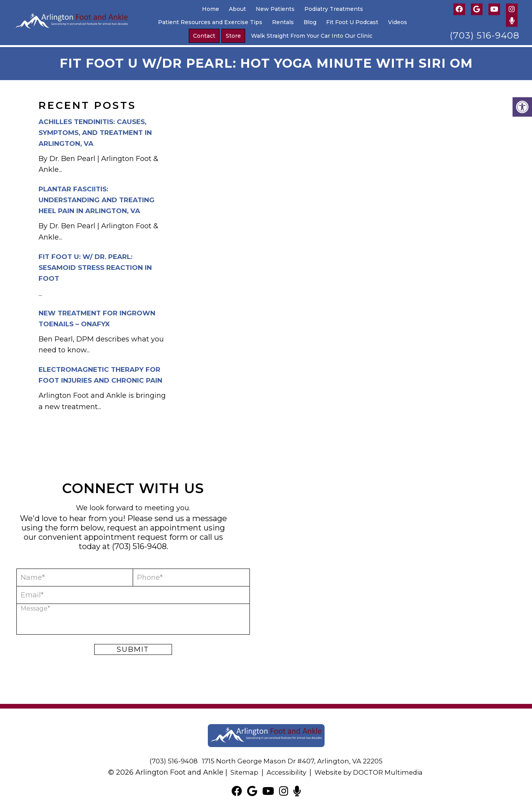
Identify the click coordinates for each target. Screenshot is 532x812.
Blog (310, 22)
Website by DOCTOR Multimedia (371, 770)
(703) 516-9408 (485, 36)
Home (211, 9)
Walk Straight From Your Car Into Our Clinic (312, 36)
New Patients (275, 9)
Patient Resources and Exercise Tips (210, 22)
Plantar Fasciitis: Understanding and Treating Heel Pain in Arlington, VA (97, 198)
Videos (398, 22)
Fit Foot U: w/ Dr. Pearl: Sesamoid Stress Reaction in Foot (95, 266)
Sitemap (239, 770)
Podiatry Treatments (334, 9)
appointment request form (136, 535)
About (237, 9)
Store (233, 36)
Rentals (283, 22)
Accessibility (283, 770)
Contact (204, 36)
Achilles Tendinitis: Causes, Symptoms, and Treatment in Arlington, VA (95, 131)
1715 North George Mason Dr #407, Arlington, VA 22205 (294, 759)
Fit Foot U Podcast (352, 22)
